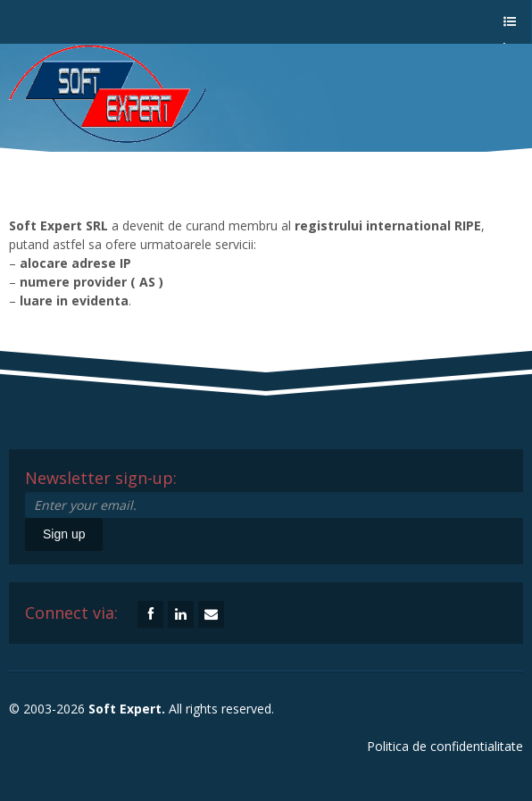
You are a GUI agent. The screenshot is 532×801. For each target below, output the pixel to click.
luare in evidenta (74, 300)
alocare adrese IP (75, 263)
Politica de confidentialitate (445, 746)
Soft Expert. (127, 709)
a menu (509, 29)
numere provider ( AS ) (91, 282)
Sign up (64, 534)
